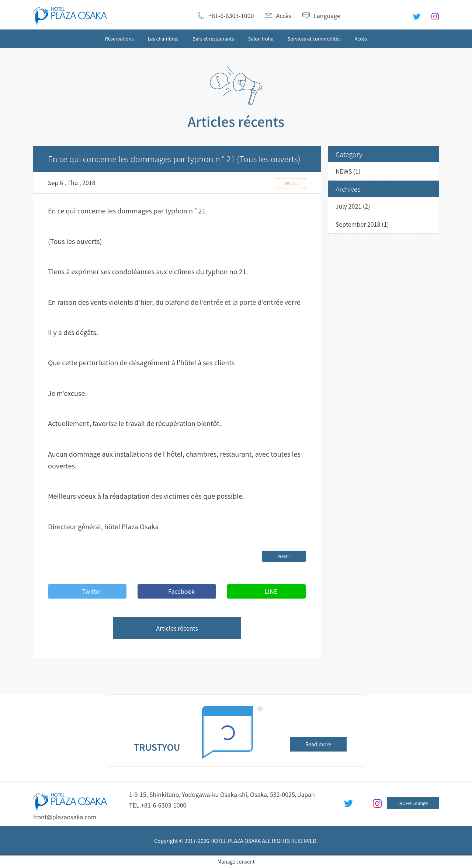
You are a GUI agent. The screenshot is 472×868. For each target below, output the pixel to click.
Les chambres (163, 39)
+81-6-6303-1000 (231, 15)
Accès (284, 15)
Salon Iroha (261, 39)
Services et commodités (314, 39)
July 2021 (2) (353, 206)
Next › (284, 556)
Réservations (119, 39)
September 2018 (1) (362, 224)
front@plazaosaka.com (65, 817)
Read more (318, 744)
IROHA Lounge (413, 803)
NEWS (344, 171)
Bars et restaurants (213, 39)
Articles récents (177, 628)
